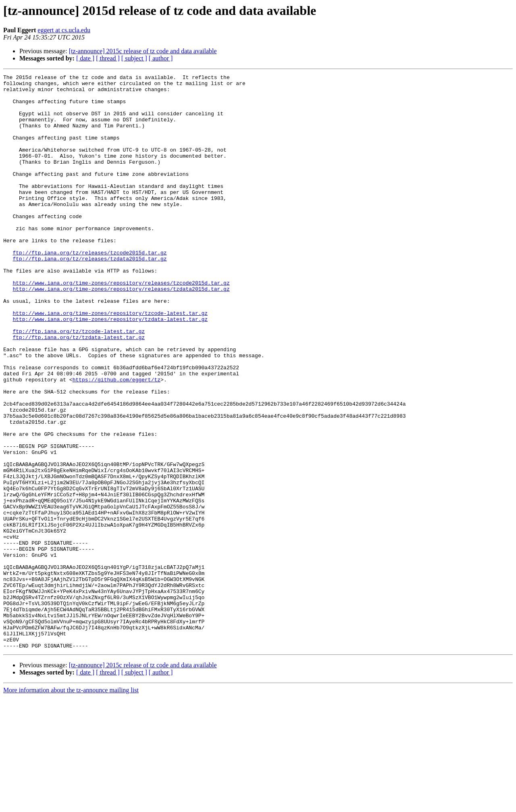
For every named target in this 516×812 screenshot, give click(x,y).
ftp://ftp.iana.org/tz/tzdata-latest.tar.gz (79, 390)
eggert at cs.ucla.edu (64, 30)
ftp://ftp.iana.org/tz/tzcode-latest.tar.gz (79, 383)
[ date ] (85, 58)
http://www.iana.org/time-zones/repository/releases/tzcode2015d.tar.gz (121, 325)
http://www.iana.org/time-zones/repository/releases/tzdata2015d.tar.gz (121, 332)
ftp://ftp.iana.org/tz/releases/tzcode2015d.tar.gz (89, 289)
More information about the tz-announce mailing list (71, 805)
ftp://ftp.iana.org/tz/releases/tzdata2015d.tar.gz (89, 296)
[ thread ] (108, 58)
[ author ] (161, 58)
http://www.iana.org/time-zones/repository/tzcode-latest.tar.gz (110, 361)
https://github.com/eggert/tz (117, 441)
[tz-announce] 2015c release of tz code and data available (143, 51)
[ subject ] (134, 58)
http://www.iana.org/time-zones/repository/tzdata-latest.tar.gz (110, 369)
